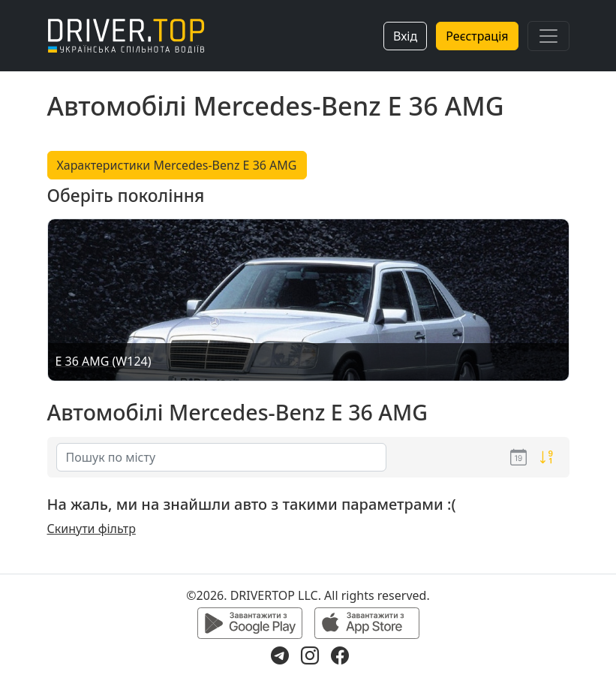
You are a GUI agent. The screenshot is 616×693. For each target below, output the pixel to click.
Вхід (405, 36)
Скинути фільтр (92, 529)
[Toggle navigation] (548, 36)
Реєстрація (477, 36)
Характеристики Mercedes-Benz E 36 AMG (177, 165)
